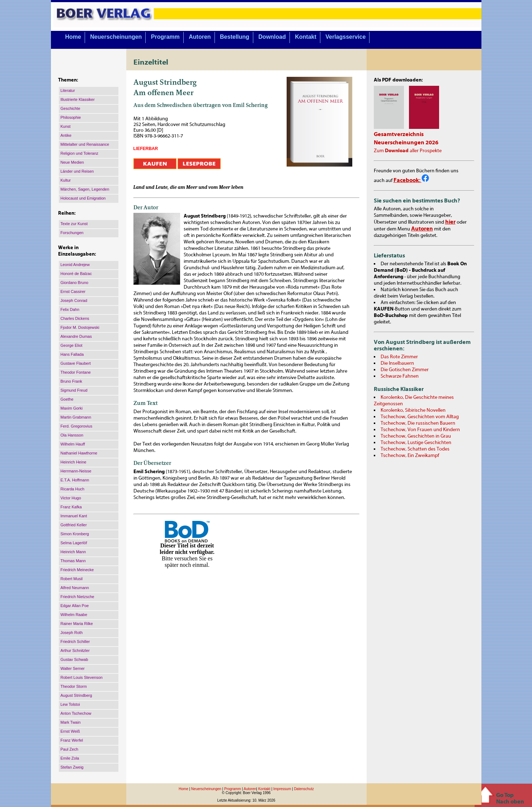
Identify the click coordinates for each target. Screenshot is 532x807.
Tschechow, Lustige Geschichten (416, 443)
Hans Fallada (72, 354)
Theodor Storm (74, 686)
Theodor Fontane (76, 372)
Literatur (68, 90)
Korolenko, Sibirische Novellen (413, 410)
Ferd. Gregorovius (77, 426)
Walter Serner (73, 668)
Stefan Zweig (72, 767)
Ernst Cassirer (73, 291)
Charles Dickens (75, 318)
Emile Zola (70, 758)
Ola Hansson (72, 435)
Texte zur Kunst (74, 224)
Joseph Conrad (74, 300)
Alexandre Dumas (76, 336)
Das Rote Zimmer (399, 357)
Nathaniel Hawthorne (79, 453)
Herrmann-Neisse (76, 471)
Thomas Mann (73, 561)
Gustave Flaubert (76, 363)
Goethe (67, 399)
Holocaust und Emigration (83, 198)
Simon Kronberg (75, 534)
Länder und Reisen (77, 171)
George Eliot (72, 345)
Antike (66, 135)
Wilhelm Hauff (73, 444)
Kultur (66, 180)
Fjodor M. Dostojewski (80, 327)
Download (272, 37)
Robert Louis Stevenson (82, 677)
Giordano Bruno (75, 283)
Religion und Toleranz (80, 153)
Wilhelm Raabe (74, 615)
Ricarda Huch (73, 489)
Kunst (66, 126)
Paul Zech (70, 749)
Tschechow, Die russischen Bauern (418, 423)
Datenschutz (304, 789)
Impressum (282, 789)
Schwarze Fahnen (400, 376)
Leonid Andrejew (75, 265)
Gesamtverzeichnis (399, 134)
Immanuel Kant (74, 516)
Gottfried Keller (74, 525)
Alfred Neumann (75, 588)
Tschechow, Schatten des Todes (415, 449)
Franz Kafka (71, 507)
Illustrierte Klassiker (78, 99)
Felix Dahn (70, 309)
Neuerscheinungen (116, 37)
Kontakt (306, 37)
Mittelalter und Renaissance (85, 144)
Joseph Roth (72, 633)
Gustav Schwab (74, 659)
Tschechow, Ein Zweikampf (410, 456)
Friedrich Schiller (75, 642)
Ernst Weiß (70, 731)
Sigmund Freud (74, 390)
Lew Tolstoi (70, 704)
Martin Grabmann (76, 417)
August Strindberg (76, 695)
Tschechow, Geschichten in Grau (416, 436)
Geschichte (70, 108)
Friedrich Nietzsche (77, 597)
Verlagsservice (345, 37)
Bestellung (235, 37)
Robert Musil (72, 579)
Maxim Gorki (72, 408)
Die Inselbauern (397, 363)
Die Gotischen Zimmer (405, 370)
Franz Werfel (72, 740)
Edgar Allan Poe (75, 606)
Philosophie (71, 117)
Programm (165, 37)
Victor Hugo (71, 498)
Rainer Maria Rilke (77, 624)
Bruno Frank (72, 381)
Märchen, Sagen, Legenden (85, 189)
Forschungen (72, 233)
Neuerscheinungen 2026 (406, 143)
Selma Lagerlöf (74, 543)
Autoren (200, 37)
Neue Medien (72, 162)
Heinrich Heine (74, 462)
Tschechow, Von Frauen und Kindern (420, 430)
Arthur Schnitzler (75, 650)
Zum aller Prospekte (408, 151)
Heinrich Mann (73, 552)
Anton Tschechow (76, 713)
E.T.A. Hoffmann (75, 480)
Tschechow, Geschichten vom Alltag (420, 417)
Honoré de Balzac (76, 274)
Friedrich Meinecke (77, 570)
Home (73, 37)
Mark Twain (71, 722)
